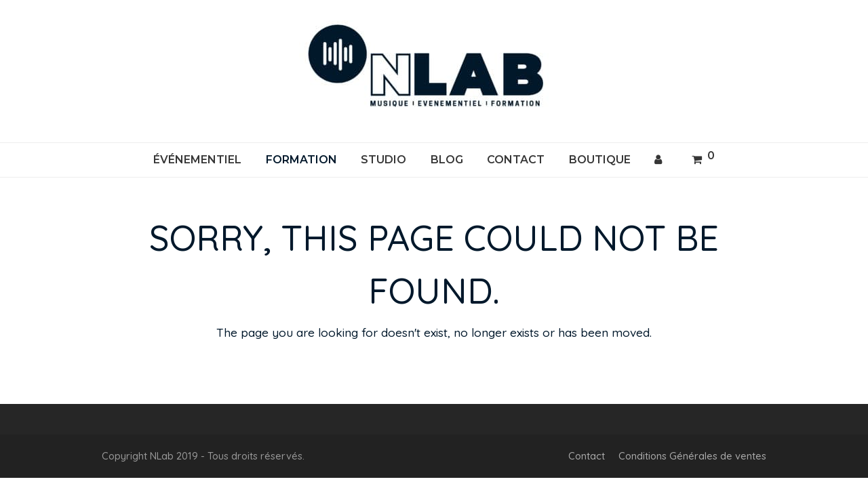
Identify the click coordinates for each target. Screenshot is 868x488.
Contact (587, 456)
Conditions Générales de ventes (692, 456)
